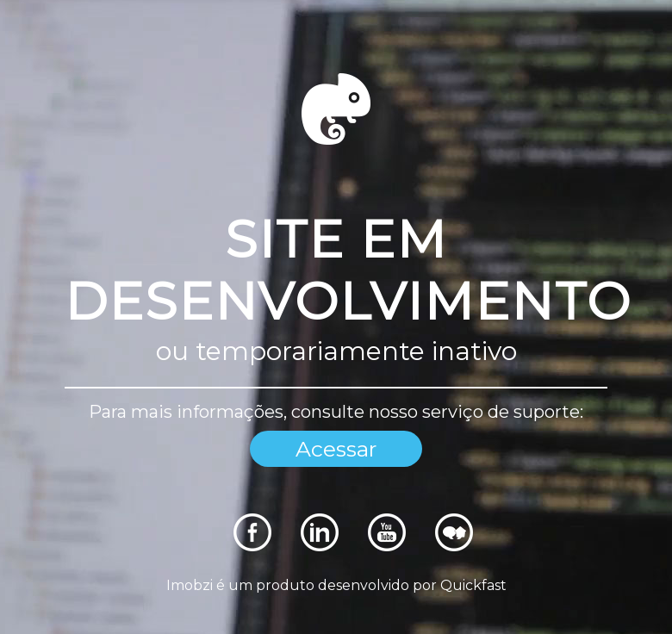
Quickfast (473, 585)
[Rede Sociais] (252, 547)
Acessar (336, 449)
